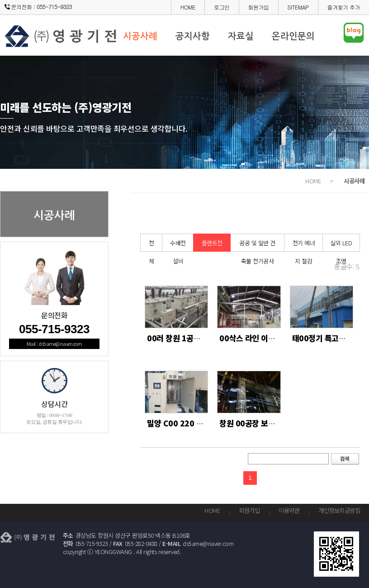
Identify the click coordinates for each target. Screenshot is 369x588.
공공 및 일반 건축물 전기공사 (257, 245)
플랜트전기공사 (212, 245)
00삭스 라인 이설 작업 (255, 338)
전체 (151, 245)
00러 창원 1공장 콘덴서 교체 (193, 338)
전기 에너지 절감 (304, 245)
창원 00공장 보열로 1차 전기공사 (273, 423)
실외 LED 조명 (341, 245)
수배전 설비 (178, 245)
